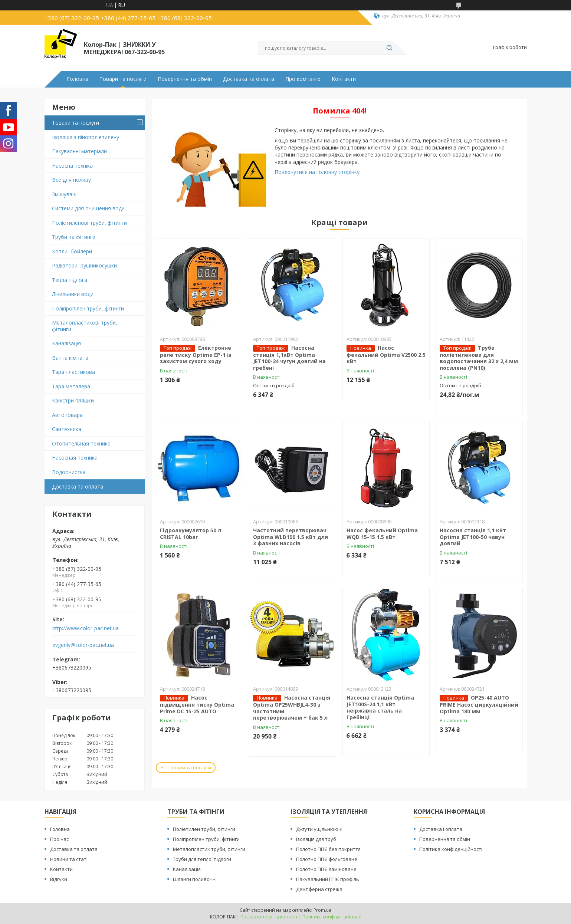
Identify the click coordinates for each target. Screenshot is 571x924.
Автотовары (68, 415)
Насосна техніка (72, 166)
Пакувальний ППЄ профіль (328, 879)
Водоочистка (69, 472)
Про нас (59, 839)
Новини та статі (69, 859)
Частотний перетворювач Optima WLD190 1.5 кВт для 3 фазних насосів (291, 537)
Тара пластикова (73, 372)
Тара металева (71, 386)
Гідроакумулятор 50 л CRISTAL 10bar (191, 534)
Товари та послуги (123, 79)
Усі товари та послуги (186, 767)
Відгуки (59, 879)
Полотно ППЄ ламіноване (326, 869)
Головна (78, 79)
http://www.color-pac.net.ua (86, 628)
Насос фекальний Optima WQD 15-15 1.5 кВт (382, 534)
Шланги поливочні (195, 879)
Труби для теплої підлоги (202, 859)
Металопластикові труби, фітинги (85, 326)
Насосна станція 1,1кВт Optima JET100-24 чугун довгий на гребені (289, 358)
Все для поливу (71, 180)
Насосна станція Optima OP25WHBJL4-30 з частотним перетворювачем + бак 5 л (292, 708)
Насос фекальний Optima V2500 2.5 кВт (386, 355)
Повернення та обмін (185, 79)
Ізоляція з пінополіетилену (86, 137)
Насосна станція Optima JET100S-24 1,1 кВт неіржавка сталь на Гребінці (380, 707)
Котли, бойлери (72, 251)
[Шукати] (390, 48)
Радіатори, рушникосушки (84, 265)
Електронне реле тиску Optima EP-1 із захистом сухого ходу (196, 355)
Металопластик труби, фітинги (209, 849)
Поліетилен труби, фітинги (204, 829)
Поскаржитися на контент (269, 917)
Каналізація (66, 343)
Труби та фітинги (74, 237)
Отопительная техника (81, 443)
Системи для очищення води (88, 208)
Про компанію (303, 79)
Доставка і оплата (441, 829)
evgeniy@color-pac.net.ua (83, 645)
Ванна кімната (70, 358)
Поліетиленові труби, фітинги (89, 223)
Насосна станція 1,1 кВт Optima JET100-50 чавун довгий (473, 537)
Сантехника (67, 429)
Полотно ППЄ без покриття (328, 849)
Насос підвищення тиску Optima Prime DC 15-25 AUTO (197, 704)
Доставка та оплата (249, 79)
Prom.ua (322, 910)
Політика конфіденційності (451, 849)
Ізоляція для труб (316, 839)
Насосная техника (75, 458)
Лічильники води (73, 294)
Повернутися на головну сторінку (317, 172)
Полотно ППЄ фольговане (327, 859)
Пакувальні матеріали (79, 151)
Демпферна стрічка (319, 889)
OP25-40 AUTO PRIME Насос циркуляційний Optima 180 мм (479, 704)
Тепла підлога (70, 280)
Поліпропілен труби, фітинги (88, 308)
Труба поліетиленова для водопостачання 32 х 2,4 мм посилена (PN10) (479, 358)
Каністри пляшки (73, 400)
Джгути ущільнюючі (319, 829)
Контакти (344, 79)
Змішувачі (64, 194)
